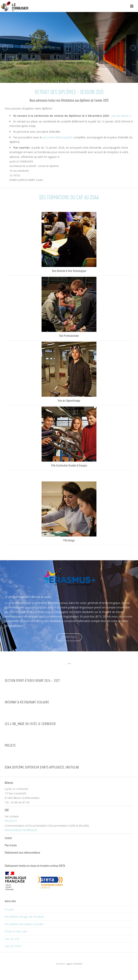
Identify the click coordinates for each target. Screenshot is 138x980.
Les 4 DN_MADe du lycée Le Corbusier (30, 724)
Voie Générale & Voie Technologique (69, 271)
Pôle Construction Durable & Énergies (69, 466)
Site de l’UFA (13, 946)
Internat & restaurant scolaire (27, 703)
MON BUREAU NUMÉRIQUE (21, 830)
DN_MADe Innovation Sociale (24, 924)
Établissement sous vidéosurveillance (22, 853)
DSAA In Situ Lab (16, 931)
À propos (60, 964)
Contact (8, 838)
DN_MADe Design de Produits (24, 917)
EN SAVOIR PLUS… (69, 637)
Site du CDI (12, 939)
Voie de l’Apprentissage (69, 401)
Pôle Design (69, 541)
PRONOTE (11, 821)
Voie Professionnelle (69, 336)
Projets (10, 746)
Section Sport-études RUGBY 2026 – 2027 (32, 681)
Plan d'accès (11, 846)
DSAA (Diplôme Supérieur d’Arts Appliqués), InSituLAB (42, 768)
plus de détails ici (121, 116)
